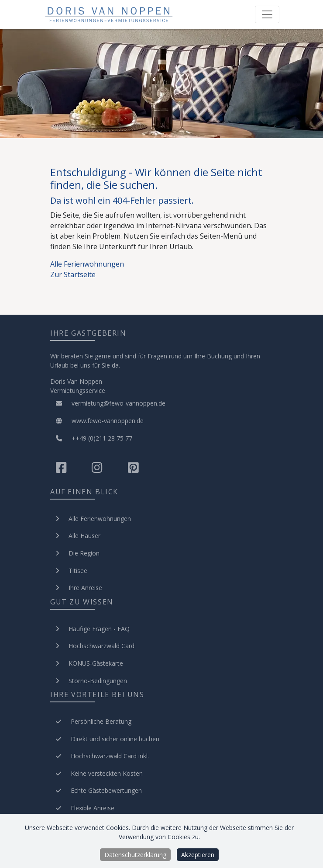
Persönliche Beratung (101, 721)
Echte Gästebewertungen (106, 790)
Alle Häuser (84, 536)
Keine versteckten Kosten (107, 773)
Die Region (84, 553)
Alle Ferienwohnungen (87, 264)
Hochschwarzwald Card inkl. (110, 756)
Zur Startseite (73, 274)
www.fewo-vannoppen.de (97, 421)
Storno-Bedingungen (98, 681)
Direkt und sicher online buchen (115, 739)
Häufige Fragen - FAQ (99, 629)
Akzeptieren (198, 855)
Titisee (78, 571)
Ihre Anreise (85, 588)
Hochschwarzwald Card (101, 646)
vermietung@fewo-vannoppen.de (108, 403)
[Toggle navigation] (267, 14)
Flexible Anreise (93, 808)
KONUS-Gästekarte (96, 663)
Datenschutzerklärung (135, 855)
